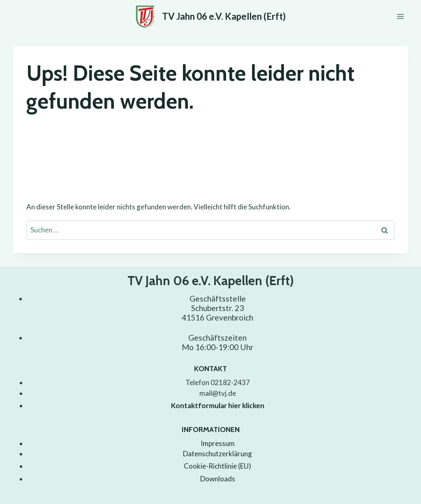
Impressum (218, 443)
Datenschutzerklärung (217, 454)
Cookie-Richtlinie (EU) (217, 466)
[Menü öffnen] (400, 16)
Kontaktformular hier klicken (218, 405)
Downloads (218, 479)
